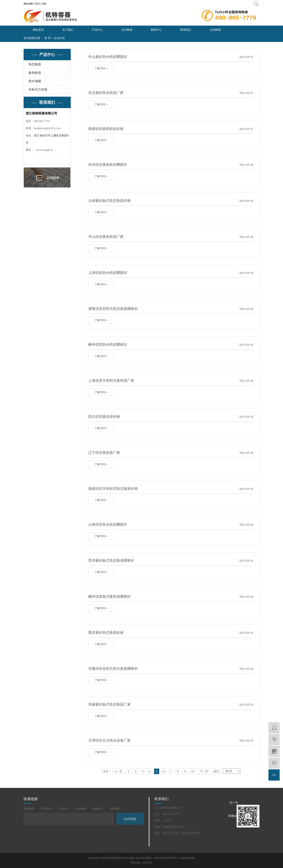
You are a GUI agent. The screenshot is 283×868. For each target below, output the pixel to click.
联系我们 (186, 30)
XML (44, 4)
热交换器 (35, 64)
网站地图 (28, 4)
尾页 (216, 771)
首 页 (48, 38)
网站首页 (38, 30)
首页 (106, 771)
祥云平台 (147, 863)
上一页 (118, 771)
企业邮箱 (215, 30)
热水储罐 (35, 81)
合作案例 (127, 30)
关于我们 (68, 30)
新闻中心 (156, 30)
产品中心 (97, 30)
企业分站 (59, 38)
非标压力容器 (38, 89)
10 (193, 771)
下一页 (204, 771)
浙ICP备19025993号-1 (166, 858)
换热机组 (35, 73)
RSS (37, 4)
